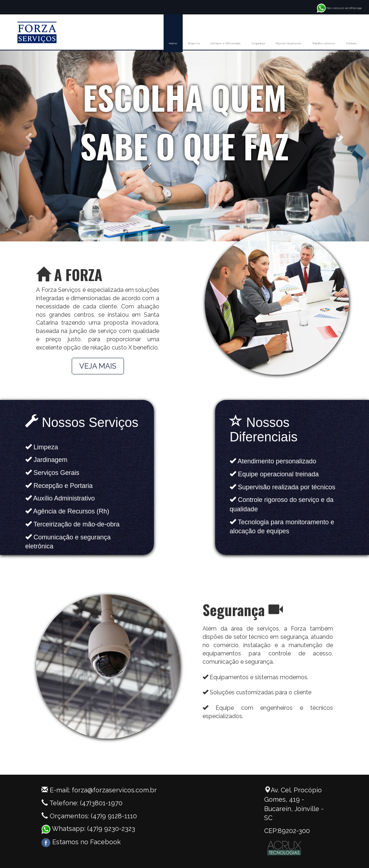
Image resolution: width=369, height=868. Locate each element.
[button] (28, 135)
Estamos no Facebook (81, 842)
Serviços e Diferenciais (226, 43)
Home (173, 43)
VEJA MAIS (98, 366)
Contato (351, 43)
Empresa (194, 43)
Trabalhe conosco (324, 43)
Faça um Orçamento (288, 43)
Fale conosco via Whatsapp (339, 8)
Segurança (258, 43)
